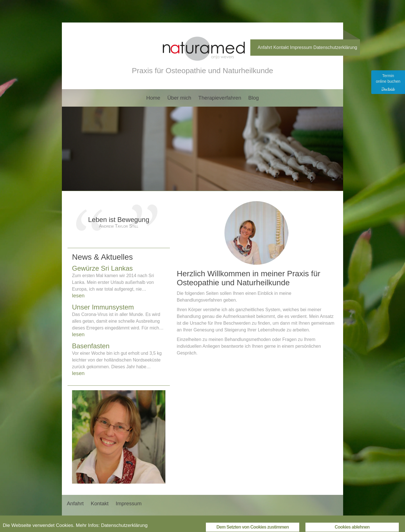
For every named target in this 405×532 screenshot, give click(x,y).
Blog (254, 98)
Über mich (179, 98)
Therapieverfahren (220, 98)
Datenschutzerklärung (335, 47)
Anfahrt (265, 47)
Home (153, 98)
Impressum (301, 47)
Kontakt (281, 47)
